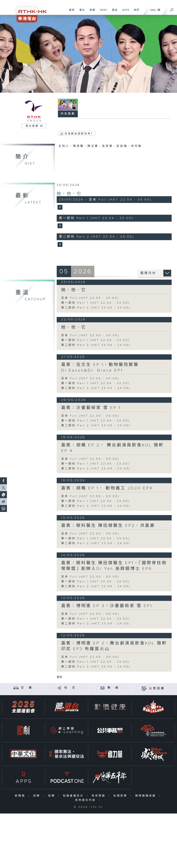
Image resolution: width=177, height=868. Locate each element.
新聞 (91, 12)
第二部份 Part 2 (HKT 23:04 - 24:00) (96, 308)
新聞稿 (21, 796)
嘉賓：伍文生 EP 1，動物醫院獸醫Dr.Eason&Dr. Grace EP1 (100, 368)
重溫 (113, 12)
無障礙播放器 (146, 796)
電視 (70, 12)
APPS (125, 12)
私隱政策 (121, 796)
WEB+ (103, 12)
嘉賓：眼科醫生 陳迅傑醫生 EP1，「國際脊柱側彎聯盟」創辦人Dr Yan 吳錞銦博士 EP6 (114, 566)
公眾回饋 (157, 689)
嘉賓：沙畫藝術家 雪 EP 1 (91, 408)
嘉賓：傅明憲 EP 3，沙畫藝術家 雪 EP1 (107, 606)
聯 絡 (113, 688)
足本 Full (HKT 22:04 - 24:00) (90, 298)
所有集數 (68, 114)
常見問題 (99, 796)
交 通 (27, 688)
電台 (81, 12)
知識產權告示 (74, 796)
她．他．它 (69, 194)
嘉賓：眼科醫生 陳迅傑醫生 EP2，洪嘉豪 (108, 526)
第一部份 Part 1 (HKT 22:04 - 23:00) (96, 303)
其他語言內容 (86, 800)
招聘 (37, 796)
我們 (135, 12)
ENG (153, 10)
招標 (52, 796)
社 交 (70, 688)
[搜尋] (172, 9)
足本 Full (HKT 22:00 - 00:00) (90, 335)
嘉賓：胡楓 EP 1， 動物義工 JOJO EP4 (107, 488)
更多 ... (61, 677)
